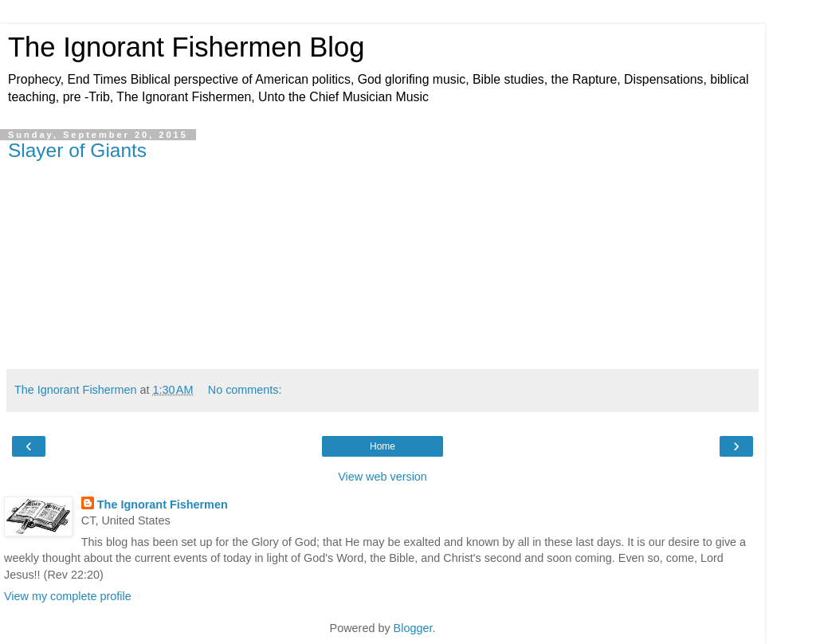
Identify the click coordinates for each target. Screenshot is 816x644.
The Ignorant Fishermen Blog (186, 47)
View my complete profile (68, 596)
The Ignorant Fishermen (163, 505)
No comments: (245, 390)
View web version (382, 477)
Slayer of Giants (77, 150)
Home (382, 446)
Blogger (413, 628)
